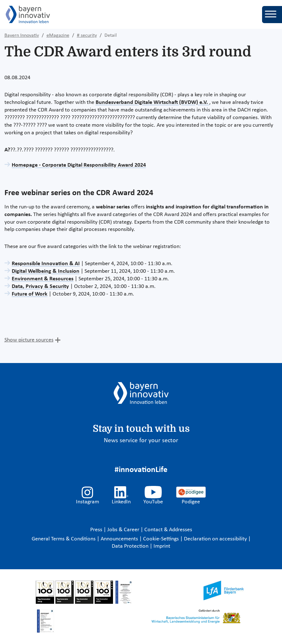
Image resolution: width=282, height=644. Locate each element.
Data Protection (131, 546)
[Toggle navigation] (272, 15)
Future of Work (30, 294)
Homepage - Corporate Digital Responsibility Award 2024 (79, 165)
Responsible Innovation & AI (46, 264)
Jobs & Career (124, 530)
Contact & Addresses (168, 530)
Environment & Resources (43, 279)
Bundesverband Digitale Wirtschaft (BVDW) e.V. (152, 102)
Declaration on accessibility (216, 539)
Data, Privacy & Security (40, 287)
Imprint (162, 546)
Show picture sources (29, 340)
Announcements (120, 539)
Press (97, 530)
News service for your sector (141, 441)
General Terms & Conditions (64, 539)
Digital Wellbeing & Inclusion (46, 271)
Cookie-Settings (161, 539)
